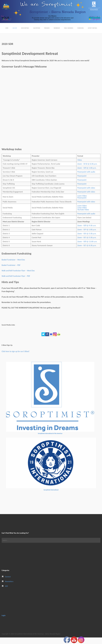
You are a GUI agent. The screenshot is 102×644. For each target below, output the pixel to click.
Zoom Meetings (26, 28)
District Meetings (8, 35)
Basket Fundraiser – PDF (11, 272)
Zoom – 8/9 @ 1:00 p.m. (87, 236)
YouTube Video (83, 216)
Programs (53, 28)
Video (80, 166)
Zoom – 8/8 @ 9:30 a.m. (87, 232)
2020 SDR (14, 28)
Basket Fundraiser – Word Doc (13, 266)
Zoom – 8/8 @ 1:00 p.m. (87, 174)
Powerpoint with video (86, 194)
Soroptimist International (51, 496)
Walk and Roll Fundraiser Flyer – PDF (16, 282)
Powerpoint (82, 182)
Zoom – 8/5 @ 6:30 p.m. (87, 252)
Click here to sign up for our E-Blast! (16, 358)
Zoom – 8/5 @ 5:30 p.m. (87, 244)
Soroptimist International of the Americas (50, 440)
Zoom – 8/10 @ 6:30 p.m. (87, 170)
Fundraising (94, 28)
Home (4, 28)
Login (4, 622)
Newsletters (9, 588)
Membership (65, 28)
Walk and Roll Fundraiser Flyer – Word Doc (18, 277)
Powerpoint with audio (86, 178)
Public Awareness (79, 28)
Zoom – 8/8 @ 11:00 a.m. (87, 248)
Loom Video (82, 202)
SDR (6, 593)
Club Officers (40, 28)
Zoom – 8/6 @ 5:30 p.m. (87, 240)
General (8, 583)
